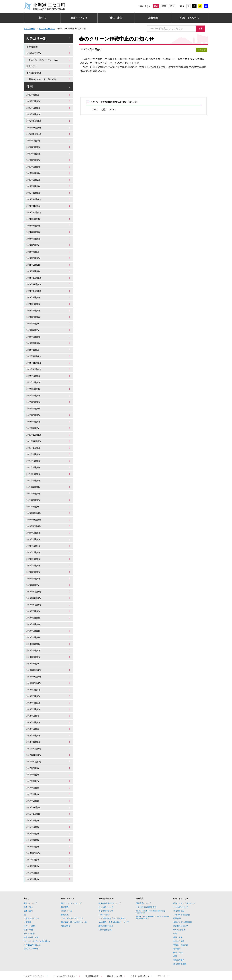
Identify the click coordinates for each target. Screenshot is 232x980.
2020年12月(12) (49, 502)
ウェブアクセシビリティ (36, 950)
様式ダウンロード (31, 922)
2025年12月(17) (49, 125)
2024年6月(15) (49, 238)
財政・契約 (178, 926)
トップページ (29, 29)
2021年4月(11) (49, 477)
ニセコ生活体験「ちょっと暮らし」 (113, 892)
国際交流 (153, 18)
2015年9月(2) (49, 834)
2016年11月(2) (49, 784)
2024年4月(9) (49, 251)
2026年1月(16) (49, 119)
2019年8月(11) (49, 602)
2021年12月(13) (49, 426)
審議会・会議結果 (181, 918)
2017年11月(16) (49, 734)
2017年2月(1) (49, 778)
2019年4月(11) (49, 627)
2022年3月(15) (49, 408)
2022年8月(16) (49, 376)
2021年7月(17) (49, 458)
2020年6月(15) (49, 539)
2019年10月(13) (49, 590)
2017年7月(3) (49, 759)
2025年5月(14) (49, 169)
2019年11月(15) (49, 583)
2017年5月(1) (49, 765)
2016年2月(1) (49, 821)
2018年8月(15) (49, 677)
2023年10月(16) (49, 289)
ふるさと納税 (179, 915)
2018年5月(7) (49, 696)
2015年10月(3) (49, 828)
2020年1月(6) (49, 571)
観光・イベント (79, 18)
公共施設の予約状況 (32, 918)
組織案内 (177, 892)
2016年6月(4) (49, 803)
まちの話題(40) (49, 75)
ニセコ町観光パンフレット (72, 892)
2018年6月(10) (49, 690)
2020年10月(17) (49, 514)
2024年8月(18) (49, 226)
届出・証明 (28, 884)
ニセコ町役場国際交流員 (146, 881)
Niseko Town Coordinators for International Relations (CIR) (153, 891)
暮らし (42, 18)
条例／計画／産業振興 (183, 896)
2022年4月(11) (49, 401)
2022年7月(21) (49, 383)
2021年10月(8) (49, 439)
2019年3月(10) (49, 633)
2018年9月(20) (49, 671)
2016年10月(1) (49, 790)
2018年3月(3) (49, 709)
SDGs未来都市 (179, 903)
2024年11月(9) (49, 207)
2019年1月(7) (49, 646)
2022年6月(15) (49, 389)
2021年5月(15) (49, 470)
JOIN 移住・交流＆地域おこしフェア (114, 896)
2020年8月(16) (49, 527)
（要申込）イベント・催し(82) (49, 82)
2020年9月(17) (49, 521)
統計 (175, 930)
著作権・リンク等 (116, 950)
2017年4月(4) (49, 771)
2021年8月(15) (49, 451)
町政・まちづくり (190, 18)
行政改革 (177, 922)
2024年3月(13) (49, 257)
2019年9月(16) (49, 596)
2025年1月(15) (49, 195)
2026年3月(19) (49, 107)
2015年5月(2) (49, 847)
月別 (49, 91)
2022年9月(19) (49, 370)
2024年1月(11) (49, 270)
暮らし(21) (49, 69)
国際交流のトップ (143, 877)
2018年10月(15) (49, 665)
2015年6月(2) (49, 840)
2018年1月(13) (49, 721)
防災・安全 (28, 881)
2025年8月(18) (49, 151)
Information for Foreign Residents (37, 915)
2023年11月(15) (49, 282)
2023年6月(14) (49, 314)
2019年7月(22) (49, 608)
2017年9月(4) (49, 746)
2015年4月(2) (49, 853)
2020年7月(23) (49, 533)
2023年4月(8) (49, 326)
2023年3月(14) (49, 332)
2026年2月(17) (49, 113)
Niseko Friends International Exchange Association (151, 885)
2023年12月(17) (49, 276)
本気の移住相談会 (106, 899)
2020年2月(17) (49, 564)
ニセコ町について (106, 881)
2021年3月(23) (49, 483)
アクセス (163, 950)
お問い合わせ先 (105, 903)
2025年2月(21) (49, 188)
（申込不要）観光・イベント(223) (49, 63)
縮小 (156, 6)
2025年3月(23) (49, 182)
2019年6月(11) (49, 615)
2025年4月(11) (49, 176)
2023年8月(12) (49, 301)
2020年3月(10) (49, 558)
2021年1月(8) (49, 495)
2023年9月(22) (49, 295)
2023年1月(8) (49, 345)
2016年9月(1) (49, 796)
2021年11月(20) (49, 433)
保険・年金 (28, 903)
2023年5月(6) (49, 320)
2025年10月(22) (49, 138)
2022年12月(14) (49, 351)
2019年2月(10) (49, 640)
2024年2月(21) (49, 263)
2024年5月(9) (49, 245)
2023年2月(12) (49, 339)
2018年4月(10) (49, 702)
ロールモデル (104, 888)
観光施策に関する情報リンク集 (74, 896)
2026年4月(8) (49, 100)
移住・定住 (116, 18)
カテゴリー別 (49, 40)
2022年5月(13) (49, 395)
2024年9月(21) (49, 220)
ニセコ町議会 (179, 884)
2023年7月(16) (49, 307)
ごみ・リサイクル (31, 892)
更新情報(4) (49, 50)
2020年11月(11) (49, 508)
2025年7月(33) (49, 157)
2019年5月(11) (49, 621)
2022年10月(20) (49, 364)
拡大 (172, 6)
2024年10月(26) (49, 213)
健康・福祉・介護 (31, 911)
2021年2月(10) (49, 489)
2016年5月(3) (49, 809)
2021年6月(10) (49, 464)
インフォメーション (47, 29)
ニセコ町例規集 (180, 937)
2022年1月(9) (49, 420)
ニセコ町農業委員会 (182, 888)
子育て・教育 (29, 907)
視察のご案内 (179, 933)
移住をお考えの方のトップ (110, 877)
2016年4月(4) (49, 815)
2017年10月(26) (49, 740)
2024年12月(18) (49, 201)
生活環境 (28, 896)
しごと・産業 (29, 899)
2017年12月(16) (49, 727)
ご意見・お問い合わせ (142, 950)
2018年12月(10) (49, 652)
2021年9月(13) (49, 445)
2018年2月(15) (49, 715)
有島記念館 (66, 899)
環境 (175, 907)
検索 (202, 29)
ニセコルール (67, 884)
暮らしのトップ (30, 877)
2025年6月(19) (49, 163)
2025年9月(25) (49, 144)
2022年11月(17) (49, 357)
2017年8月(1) (49, 753)
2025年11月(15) (49, 132)
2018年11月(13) (49, 659)
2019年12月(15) (49, 577)
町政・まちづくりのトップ (184, 877)
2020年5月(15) (49, 546)
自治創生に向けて (181, 899)
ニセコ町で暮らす (106, 884)
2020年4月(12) (49, 552)
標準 (164, 6)
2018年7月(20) (49, 684)
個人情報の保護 (94, 950)
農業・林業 (178, 911)
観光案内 (65, 881)
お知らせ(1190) (49, 56)
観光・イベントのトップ (71, 877)
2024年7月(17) (49, 232)
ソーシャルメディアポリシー (67, 950)
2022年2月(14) (49, 414)
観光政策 (65, 888)
